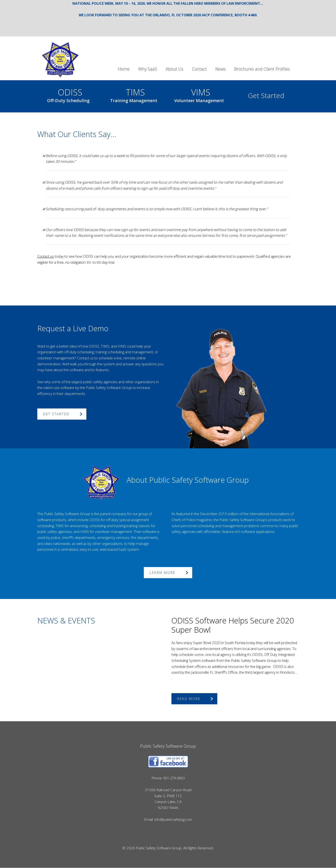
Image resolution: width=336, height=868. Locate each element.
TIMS (134, 94)
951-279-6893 (174, 778)
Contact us (46, 256)
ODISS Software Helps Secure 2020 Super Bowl (233, 625)
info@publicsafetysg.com (173, 820)
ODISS (68, 94)
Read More (189, 699)
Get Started (266, 95)
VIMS (199, 94)
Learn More (162, 573)
